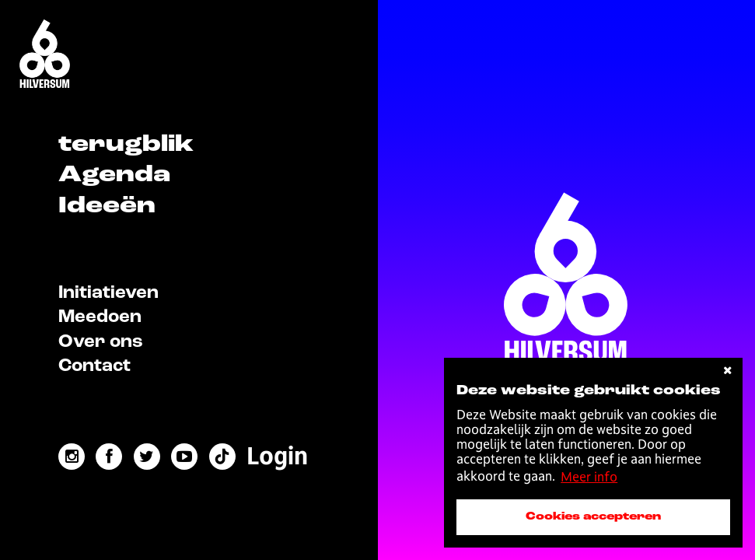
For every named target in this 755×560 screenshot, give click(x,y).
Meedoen (100, 317)
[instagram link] (72, 457)
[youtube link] (184, 457)
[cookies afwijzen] (728, 371)
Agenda (114, 175)
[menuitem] (277, 456)
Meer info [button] (589, 477)
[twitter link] (147, 457)
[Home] (45, 55)
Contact (94, 366)
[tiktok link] (222, 457)
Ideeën (107, 206)
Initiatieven (108, 293)
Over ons (101, 342)
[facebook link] (109, 457)
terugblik (126, 145)
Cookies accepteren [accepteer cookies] (593, 516)
